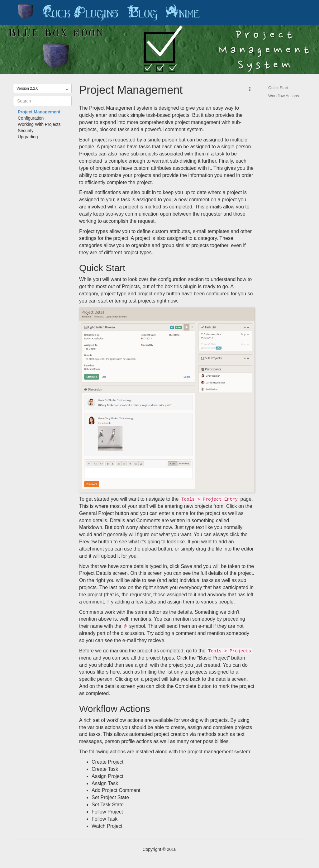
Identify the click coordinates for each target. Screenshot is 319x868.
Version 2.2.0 (42, 88)
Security (26, 131)
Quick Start (278, 88)
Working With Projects (39, 124)
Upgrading (28, 137)
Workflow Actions (284, 96)
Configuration (31, 118)
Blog (142, 12)
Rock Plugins (80, 12)
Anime (183, 12)
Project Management (39, 112)
